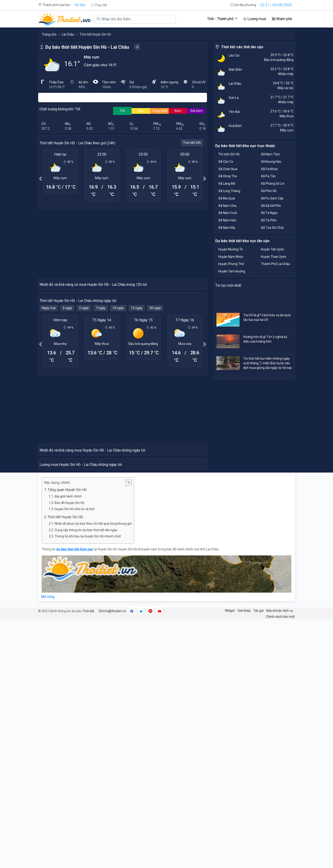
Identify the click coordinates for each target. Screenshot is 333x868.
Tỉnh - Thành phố (221, 19)
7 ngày (101, 391)
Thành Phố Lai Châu (275, 264)
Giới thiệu (244, 859)
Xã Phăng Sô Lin (273, 184)
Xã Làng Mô (227, 184)
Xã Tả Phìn (269, 220)
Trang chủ (49, 34)
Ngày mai (49, 391)
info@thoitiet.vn (112, 860)
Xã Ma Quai (227, 198)
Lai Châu (68, 34)
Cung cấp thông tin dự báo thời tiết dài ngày (86, 779)
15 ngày (137, 391)
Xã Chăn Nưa (228, 169)
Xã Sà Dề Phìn (271, 206)
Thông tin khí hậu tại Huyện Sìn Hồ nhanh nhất (88, 785)
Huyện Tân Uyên (273, 249)
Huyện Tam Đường (232, 271)
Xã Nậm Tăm (270, 154)
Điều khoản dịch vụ (280, 859)
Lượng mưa (255, 19)
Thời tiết (88, 860)
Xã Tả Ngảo (269, 213)
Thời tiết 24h (192, 143)
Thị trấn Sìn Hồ (229, 154)
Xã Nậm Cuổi (228, 213)
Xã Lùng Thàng (229, 191)
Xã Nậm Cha (227, 206)
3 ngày (67, 391)
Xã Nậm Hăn (227, 220)
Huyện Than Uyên (274, 257)
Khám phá (282, 19)
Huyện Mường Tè (231, 249)
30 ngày (155, 391)
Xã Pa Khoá (269, 169)
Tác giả (258, 859)
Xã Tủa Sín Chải (272, 228)
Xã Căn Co (226, 162)
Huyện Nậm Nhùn (231, 257)
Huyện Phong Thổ (231, 264)
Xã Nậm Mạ (227, 228)
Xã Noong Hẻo (271, 162)
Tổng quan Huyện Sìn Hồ (67, 738)
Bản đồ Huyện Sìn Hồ (69, 751)
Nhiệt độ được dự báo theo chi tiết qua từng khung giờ (93, 772)
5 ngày (84, 391)
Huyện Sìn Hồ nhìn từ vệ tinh (75, 758)
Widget (230, 859)
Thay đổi (99, 5)
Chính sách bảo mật (280, 865)
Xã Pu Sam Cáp (272, 198)
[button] (40, 179)
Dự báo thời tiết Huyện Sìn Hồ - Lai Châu (87, 47)
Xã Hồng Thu (228, 176)
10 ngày (118, 391)
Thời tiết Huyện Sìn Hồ (65, 766)
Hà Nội (80, 5)
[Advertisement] (123, 244)
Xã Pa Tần (268, 176)
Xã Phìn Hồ (269, 191)
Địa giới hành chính (68, 745)
